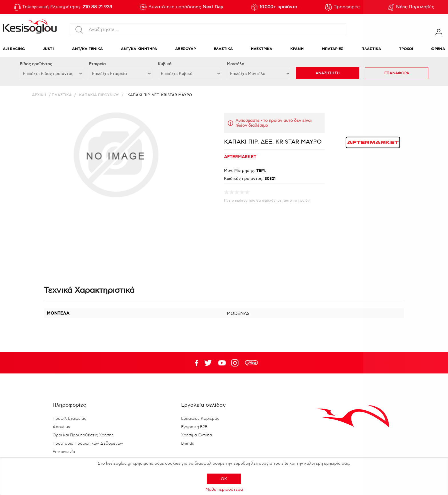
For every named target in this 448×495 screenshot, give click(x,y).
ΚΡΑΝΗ (297, 49)
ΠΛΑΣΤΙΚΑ (371, 49)
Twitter (222, 363)
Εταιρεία (97, 64)
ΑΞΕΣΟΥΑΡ (185, 49)
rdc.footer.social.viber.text (251, 363)
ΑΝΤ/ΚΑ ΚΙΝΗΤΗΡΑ (139, 49)
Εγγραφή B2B (194, 427)
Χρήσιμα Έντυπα (197, 435)
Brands (188, 444)
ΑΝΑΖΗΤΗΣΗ (328, 73)
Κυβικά (165, 64)
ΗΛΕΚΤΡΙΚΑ (262, 49)
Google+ (236, 363)
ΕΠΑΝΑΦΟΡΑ (397, 73)
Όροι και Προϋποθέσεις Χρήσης (83, 435)
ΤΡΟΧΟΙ (406, 49)
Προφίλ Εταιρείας (69, 419)
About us (61, 427)
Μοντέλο (236, 64)
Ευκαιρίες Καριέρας (200, 419)
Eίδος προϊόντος (36, 64)
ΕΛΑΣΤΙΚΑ (223, 49)
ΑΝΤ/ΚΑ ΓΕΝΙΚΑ (87, 49)
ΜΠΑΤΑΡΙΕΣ (333, 49)
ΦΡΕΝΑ (438, 49)
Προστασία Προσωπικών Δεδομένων (88, 444)
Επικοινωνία (64, 452)
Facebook (194, 363)
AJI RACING (14, 49)
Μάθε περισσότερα (224, 489)
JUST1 (48, 49)
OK (224, 479)
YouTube (208, 363)
